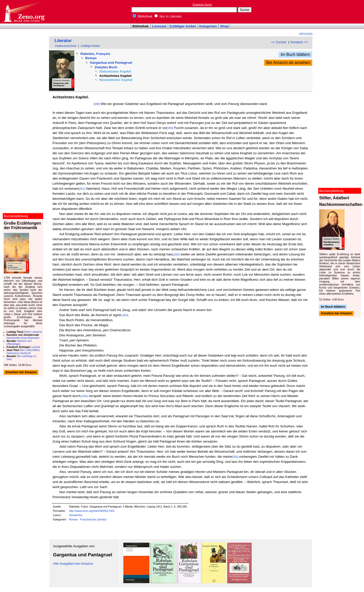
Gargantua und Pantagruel (111, 63)
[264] (85, 396)
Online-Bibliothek (24, 12)
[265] (235, 457)
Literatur (63, 41)
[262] (177, 254)
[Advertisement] (341, 12)
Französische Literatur (93, 519)
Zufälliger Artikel (183, 26)
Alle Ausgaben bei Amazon (73, 564)
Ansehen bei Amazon (336, 314)
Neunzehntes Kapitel (116, 80)
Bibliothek (143, 16)
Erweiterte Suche (202, 5)
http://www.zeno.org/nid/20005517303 (92, 511)
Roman (91, 58)
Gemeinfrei (76, 515)
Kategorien (208, 26)
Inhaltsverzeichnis (66, 46)
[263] (125, 315)
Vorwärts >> (299, 42)
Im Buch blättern (295, 54)
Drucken (306, 34)
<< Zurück (279, 42)
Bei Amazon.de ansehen (288, 63)
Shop (224, 26)
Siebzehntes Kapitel (115, 71)
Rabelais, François (95, 54)
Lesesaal (159, 26)
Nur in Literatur (168, 16)
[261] (82, 189)
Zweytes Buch (106, 67)
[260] (97, 104)
